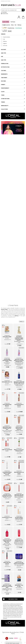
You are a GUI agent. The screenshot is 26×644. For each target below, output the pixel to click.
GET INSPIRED (4, 12)
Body (12, 25)
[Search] (23, 10)
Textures (13, 71)
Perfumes (13, 22)
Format (13, 85)
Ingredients (13, 74)
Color (13, 92)
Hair (16, 25)
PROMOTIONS (5, 14)
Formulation (13, 63)
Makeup (19, 25)
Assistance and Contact (6, 1)
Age (13, 56)
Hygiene (4, 43)
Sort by (22, 322)
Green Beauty (19, 28)
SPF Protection (13, 67)
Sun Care (5, 28)
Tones (13, 95)
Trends (13, 102)
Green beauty (13, 106)
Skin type (13, 53)
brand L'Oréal (4, 309)
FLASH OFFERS (6, 22)
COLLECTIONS (13, 109)
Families (13, 34)
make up (16, 316)
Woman (4, 30)
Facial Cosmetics (6, 25)
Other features (13, 99)
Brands (10, 31)
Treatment (13, 78)
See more (5, 31)
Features (13, 81)
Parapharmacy (11, 28)
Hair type (13, 60)
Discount (13, 49)
